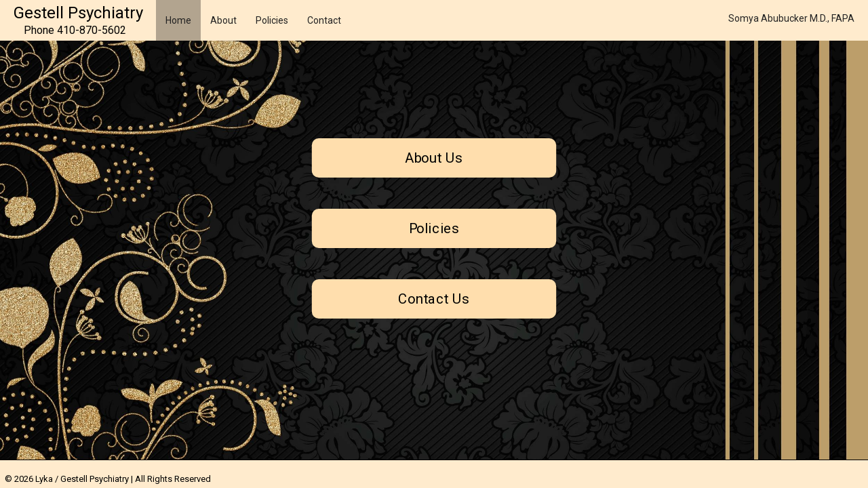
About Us (434, 158)
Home (178, 20)
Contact (324, 20)
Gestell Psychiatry (78, 13)
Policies (272, 20)
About (223, 20)
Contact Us (434, 299)
